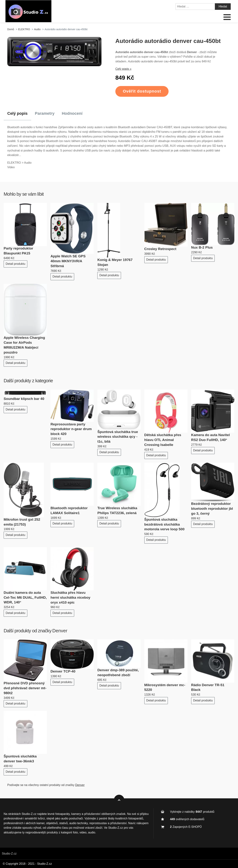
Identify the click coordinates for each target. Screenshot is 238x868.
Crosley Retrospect (160, 249)
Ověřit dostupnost (142, 91)
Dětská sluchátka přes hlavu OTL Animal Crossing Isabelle (163, 440)
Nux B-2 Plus (202, 247)
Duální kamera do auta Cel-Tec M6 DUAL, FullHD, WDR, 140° (25, 597)
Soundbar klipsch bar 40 (24, 399)
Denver (60, 631)
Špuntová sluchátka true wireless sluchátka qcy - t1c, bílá (118, 437)
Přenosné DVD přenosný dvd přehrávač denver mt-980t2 (25, 688)
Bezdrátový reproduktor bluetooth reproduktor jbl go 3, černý (212, 509)
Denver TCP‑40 (63, 671)
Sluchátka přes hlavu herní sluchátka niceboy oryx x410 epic (70, 597)
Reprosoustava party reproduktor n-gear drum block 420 (71, 429)
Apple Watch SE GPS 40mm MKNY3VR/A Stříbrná (68, 261)
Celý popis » (123, 69)
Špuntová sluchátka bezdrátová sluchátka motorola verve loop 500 (164, 524)
